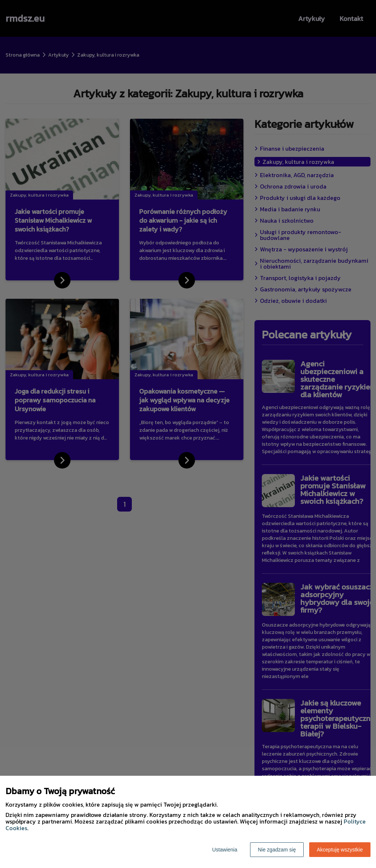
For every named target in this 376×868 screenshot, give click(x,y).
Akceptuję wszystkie (340, 850)
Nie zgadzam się (277, 850)
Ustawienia (225, 850)
